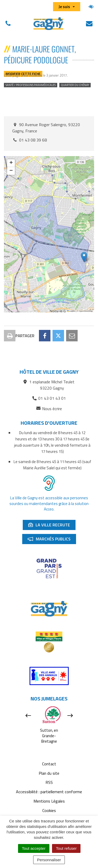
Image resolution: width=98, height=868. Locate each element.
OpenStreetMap (86, 311)
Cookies (49, 810)
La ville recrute (52, 526)
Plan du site (49, 773)
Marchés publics (52, 540)
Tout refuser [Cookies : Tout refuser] (66, 848)
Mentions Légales (49, 801)
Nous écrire (49, 409)
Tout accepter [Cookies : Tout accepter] (34, 848)
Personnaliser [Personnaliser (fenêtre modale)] (49, 860)
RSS (49, 782)
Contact (49, 764)
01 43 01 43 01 (49, 398)
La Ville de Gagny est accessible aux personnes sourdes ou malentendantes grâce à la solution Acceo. (49, 503)
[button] (84, 257)
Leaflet (71, 311)
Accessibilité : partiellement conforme (49, 792)
